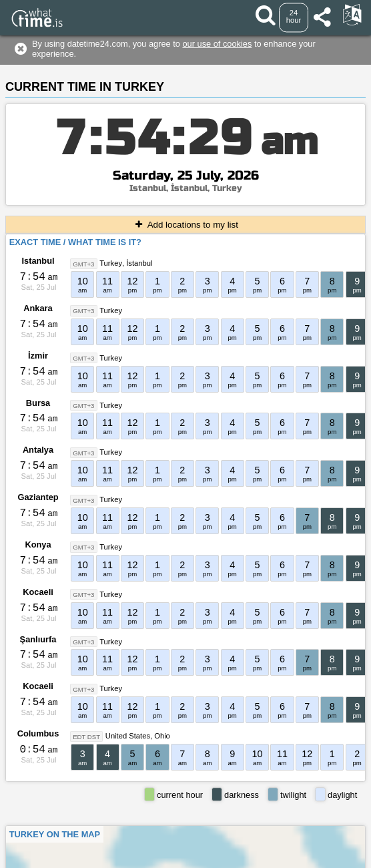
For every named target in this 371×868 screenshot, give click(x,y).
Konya (38, 545)
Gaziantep (38, 497)
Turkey (111, 263)
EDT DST (86, 736)
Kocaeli (38, 592)
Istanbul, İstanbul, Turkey (185, 188)
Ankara (38, 308)
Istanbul (38, 261)
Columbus (38, 733)
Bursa (38, 403)
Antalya (38, 450)
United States (128, 736)
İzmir (38, 356)
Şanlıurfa (38, 639)
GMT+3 (83, 263)
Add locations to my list (185, 225)
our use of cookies (218, 44)
